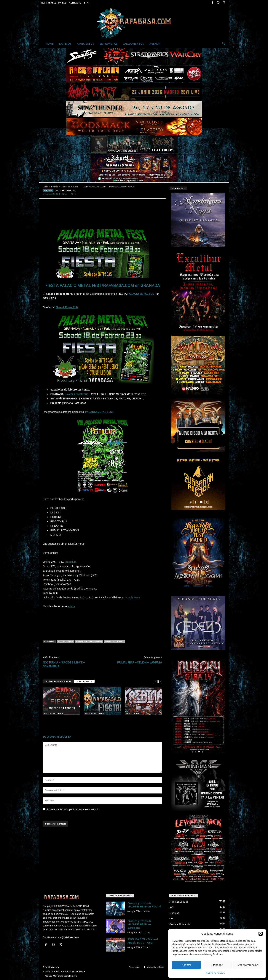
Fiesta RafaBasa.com (70, 187)
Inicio (45, 187)
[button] (261, 934)
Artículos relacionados (58, 681)
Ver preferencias (248, 965)
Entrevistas (108, 44)
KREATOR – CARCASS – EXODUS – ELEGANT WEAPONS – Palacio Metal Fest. (143, 721)
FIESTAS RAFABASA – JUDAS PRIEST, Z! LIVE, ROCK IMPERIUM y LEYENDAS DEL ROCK (102, 721)
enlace (71, 606)
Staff (87, 3)
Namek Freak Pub (67, 307)
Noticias (65, 44)
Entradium (71, 562)
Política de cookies (215, 973)
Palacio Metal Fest (114, 641)
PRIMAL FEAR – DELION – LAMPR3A (140, 663)
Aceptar (186, 965)
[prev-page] (156, 681)
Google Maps (133, 597)
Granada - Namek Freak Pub (89, 641)
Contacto (75, 3)
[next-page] (160, 681)
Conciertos (86, 44)
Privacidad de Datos (154, 967)
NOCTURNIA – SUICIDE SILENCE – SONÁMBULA (64, 665)
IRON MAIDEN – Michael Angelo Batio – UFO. (143, 941)
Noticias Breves (133, 713)
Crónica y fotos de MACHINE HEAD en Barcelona (139, 924)
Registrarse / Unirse (54, 3)
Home (50, 44)
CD (171, 918)
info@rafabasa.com (68, 937)
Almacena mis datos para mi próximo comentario (73, 809)
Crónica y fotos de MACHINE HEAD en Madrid (144, 905)
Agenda (155, 44)
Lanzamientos (133, 44)
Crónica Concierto (180, 924)
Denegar (217, 965)
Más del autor (84, 681)
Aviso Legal (134, 967)
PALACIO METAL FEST (141, 294)
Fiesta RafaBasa (66, 641)
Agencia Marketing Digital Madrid (61, 976)
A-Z (172, 907)
